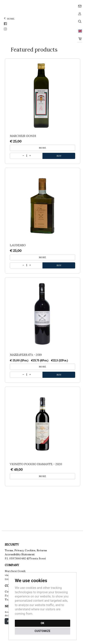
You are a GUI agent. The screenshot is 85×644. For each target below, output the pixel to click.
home (9, 19)
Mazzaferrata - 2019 (26, 355)
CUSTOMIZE (42, 631)
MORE (42, 148)
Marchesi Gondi (23, 136)
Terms (9, 550)
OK (43, 623)
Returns (42, 550)
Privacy (19, 550)
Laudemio (18, 245)
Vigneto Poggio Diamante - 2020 (36, 464)
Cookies (30, 550)
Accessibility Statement (20, 554)
